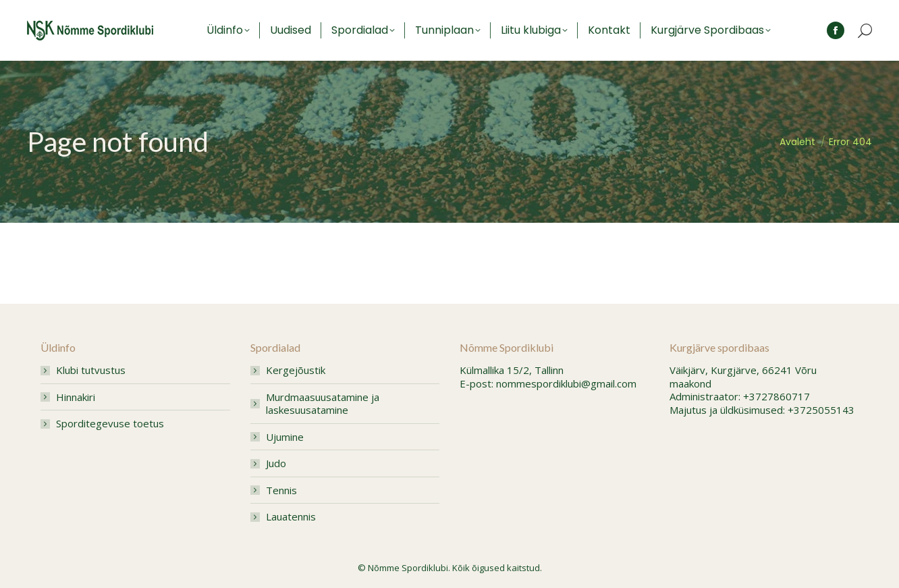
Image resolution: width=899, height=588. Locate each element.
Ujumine (285, 437)
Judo (276, 463)
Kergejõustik (296, 370)
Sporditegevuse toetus (110, 424)
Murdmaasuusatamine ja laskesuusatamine (323, 404)
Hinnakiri (76, 397)
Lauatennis (291, 517)
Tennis (281, 490)
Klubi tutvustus (91, 370)
